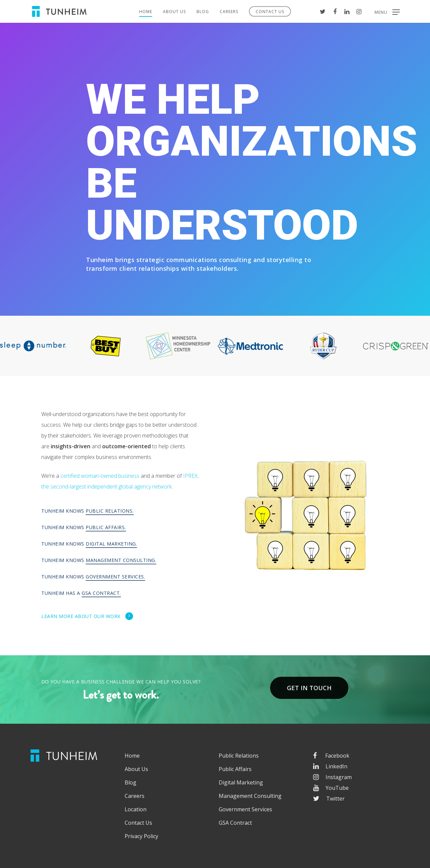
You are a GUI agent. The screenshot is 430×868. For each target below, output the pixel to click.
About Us (174, 12)
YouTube (331, 788)
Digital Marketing (241, 782)
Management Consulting (250, 796)
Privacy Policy (141, 836)
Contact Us (270, 12)
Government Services (245, 809)
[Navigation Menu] (387, 11)
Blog (203, 12)
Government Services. (115, 577)
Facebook (331, 756)
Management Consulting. (121, 560)
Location (136, 809)
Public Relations (239, 756)
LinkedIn (330, 766)
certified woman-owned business (100, 476)
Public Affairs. (106, 527)
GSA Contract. (101, 593)
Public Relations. (110, 511)
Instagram (332, 777)
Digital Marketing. (111, 544)
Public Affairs (235, 769)
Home (146, 12)
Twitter (329, 799)
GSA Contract (235, 823)
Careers (229, 12)
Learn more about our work (87, 616)
